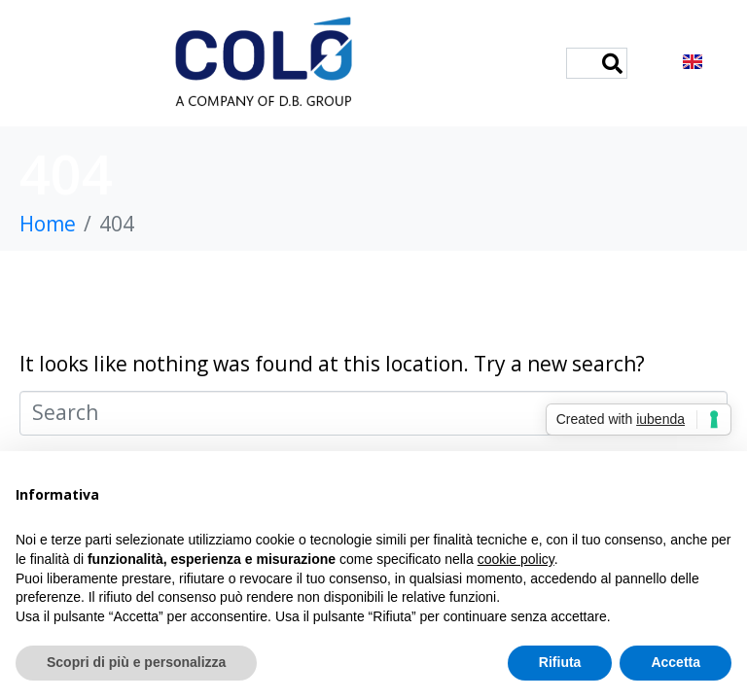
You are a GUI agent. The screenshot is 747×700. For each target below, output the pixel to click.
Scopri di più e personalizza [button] (136, 662)
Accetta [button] (676, 662)
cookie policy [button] (516, 559)
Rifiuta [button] (560, 662)
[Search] (612, 63)
